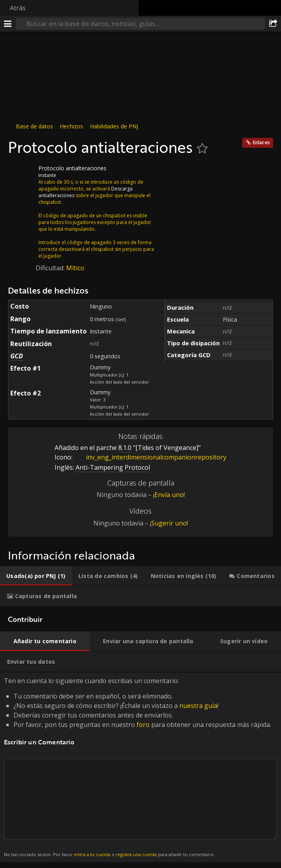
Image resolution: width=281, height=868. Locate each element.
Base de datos (34, 126)
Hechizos (71, 126)
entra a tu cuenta (92, 854)
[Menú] (8, 24)
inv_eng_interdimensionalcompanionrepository (150, 457)
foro (143, 725)
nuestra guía (198, 706)
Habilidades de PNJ (114, 126)
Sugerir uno (169, 523)
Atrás (18, 8)
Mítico (75, 268)
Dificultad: (51, 268)
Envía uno (169, 495)
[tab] (36, 576)
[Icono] (21, 174)
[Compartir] (273, 24)
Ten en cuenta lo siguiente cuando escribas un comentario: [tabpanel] (140, 767)
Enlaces (261, 142)
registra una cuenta (136, 854)
